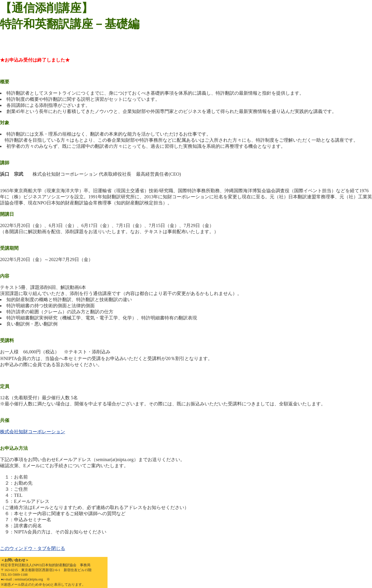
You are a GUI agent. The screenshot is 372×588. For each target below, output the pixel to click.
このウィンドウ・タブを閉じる (33, 548)
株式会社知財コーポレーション (33, 432)
